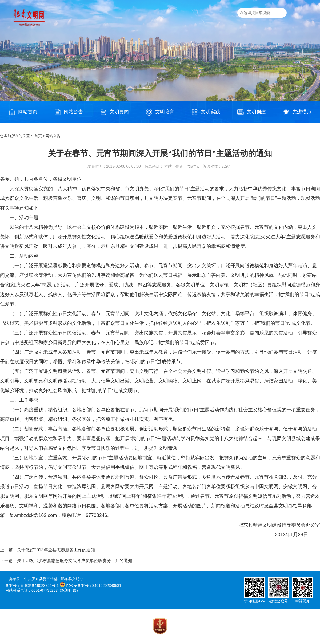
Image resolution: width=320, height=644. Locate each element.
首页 (38, 136)
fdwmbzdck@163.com (33, 515)
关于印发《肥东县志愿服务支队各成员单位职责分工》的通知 (75, 561)
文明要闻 (114, 112)
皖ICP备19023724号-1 (40, 586)
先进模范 (297, 112)
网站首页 (23, 112)
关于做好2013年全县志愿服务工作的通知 (56, 550)
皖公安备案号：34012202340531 (94, 586)
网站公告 (69, 112)
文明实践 (206, 112)
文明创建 (251, 112)
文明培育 (160, 112)
